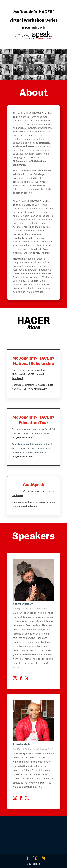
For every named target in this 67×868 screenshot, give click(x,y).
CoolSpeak (18, 496)
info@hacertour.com (22, 438)
